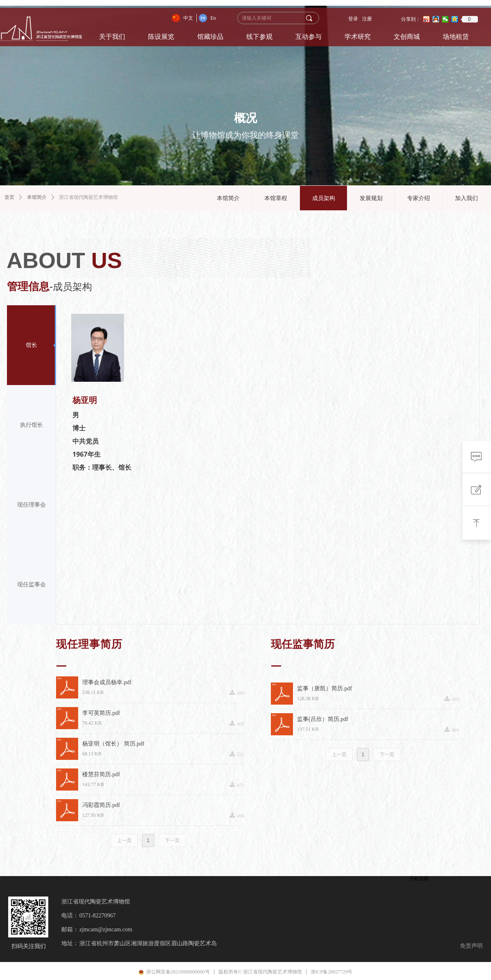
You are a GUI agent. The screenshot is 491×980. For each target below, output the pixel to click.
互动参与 (309, 37)
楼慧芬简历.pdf (101, 774)
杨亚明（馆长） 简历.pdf (113, 744)
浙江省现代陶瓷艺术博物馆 (88, 197)
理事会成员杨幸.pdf (107, 682)
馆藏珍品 (210, 37)
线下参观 (259, 37)
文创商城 (407, 37)
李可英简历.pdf (101, 713)
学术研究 (358, 37)
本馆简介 (37, 197)
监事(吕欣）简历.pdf (323, 719)
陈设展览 (161, 37)
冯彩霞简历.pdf (101, 805)
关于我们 (112, 37)
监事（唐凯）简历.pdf (324, 688)
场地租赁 (456, 37)
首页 (9, 197)
